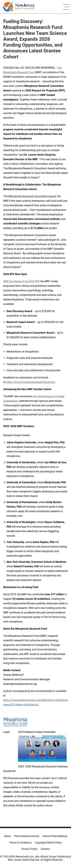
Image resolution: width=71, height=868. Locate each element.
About (7, 836)
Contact (45, 849)
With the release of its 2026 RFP (21, 281)
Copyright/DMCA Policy (48, 843)
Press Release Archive (27, 836)
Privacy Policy (29, 849)
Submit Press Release (55, 836)
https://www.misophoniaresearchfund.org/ (31, 382)
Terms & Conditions (20, 843)
